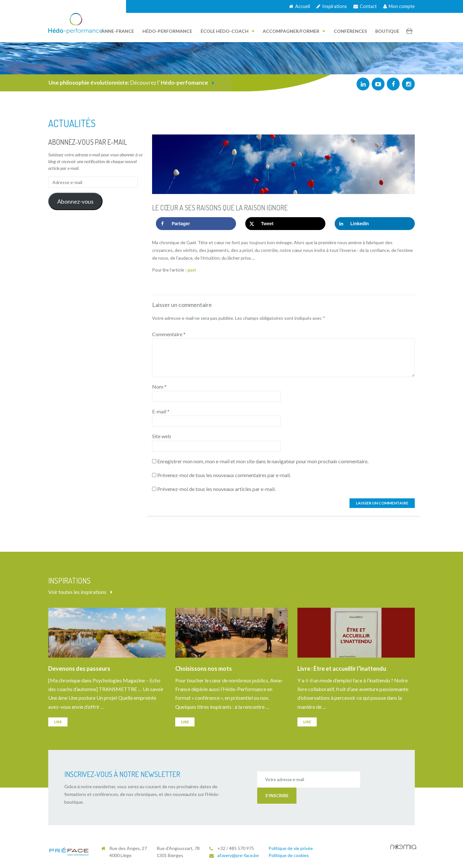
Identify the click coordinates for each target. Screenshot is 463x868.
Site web (162, 436)
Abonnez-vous (75, 201)
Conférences (350, 31)
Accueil (300, 6)
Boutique (387, 31)
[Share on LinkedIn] (375, 224)
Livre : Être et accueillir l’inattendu (342, 669)
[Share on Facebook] (196, 224)
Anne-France (118, 31)
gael (192, 270)
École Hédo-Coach (227, 31)
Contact (365, 6)
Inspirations (332, 6)
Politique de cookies (289, 855)
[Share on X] (285, 224)
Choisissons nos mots (204, 669)
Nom (159, 387)
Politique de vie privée (291, 848)
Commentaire (169, 334)
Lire (58, 722)
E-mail (161, 411)
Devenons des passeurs (79, 669)
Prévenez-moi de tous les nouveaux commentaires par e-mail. (224, 475)
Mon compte (399, 6)
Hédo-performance (167, 31)
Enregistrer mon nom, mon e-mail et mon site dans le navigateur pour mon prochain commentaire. (263, 461)
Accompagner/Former (294, 31)
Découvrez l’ (131, 83)
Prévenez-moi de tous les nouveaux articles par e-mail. (216, 489)
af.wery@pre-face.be (238, 855)
